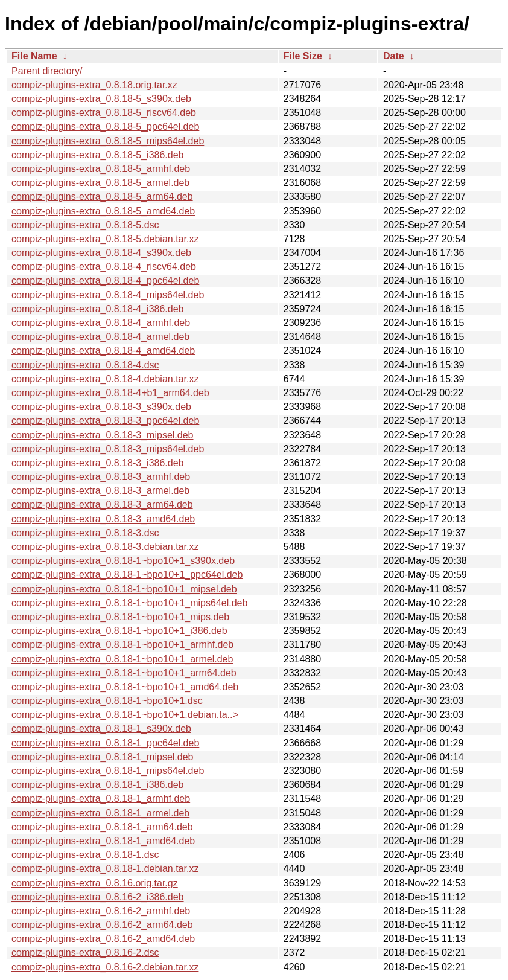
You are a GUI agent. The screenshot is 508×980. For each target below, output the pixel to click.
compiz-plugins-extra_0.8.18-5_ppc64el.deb (105, 127)
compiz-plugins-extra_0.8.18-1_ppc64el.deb (105, 743)
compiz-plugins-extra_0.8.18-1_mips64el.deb (108, 771)
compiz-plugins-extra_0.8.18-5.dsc (85, 225)
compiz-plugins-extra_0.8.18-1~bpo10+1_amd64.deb (125, 687)
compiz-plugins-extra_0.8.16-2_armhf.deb (101, 911)
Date (394, 56)
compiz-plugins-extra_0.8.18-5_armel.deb (100, 183)
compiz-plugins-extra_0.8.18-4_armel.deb (100, 337)
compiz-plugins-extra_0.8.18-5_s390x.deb (101, 99)
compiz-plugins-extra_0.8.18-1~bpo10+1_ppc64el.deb (127, 575)
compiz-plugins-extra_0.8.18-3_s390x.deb (101, 407)
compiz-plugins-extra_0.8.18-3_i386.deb (98, 463)
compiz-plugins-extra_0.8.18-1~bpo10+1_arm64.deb (124, 673)
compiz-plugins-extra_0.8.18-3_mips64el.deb (108, 449)
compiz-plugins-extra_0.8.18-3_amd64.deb (103, 519)
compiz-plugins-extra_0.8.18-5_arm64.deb (102, 197)
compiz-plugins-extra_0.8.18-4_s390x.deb (101, 253)
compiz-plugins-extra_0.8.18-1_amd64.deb (103, 841)
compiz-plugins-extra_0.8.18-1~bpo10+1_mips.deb (120, 617)
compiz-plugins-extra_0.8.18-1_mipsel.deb (103, 757)
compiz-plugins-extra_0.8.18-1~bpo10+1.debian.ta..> (125, 715)
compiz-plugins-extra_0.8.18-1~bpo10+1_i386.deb (119, 631)
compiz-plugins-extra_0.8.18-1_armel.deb (100, 813)
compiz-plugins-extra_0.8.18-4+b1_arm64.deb (110, 393)
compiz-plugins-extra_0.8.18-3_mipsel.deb (103, 435)
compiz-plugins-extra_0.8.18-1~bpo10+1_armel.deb (122, 659)
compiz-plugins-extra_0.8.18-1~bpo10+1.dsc (107, 701)
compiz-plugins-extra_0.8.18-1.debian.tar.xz (105, 869)
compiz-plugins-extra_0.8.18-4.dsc (85, 365)
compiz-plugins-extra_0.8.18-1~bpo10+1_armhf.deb (122, 645)
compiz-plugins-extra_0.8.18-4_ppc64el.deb (105, 280)
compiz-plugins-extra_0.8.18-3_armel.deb (100, 491)
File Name (34, 56)
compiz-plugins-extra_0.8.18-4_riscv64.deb (104, 267)
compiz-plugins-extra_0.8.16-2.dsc (85, 953)
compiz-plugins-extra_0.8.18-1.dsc (85, 855)
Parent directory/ (47, 71)
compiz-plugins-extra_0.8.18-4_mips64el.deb (108, 295)
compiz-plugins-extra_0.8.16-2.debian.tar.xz (105, 967)
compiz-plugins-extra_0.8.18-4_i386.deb (98, 309)
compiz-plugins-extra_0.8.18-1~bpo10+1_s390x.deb (123, 561)
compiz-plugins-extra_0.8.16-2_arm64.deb (102, 925)
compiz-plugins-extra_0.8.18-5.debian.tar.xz (105, 239)
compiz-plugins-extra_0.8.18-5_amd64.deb (103, 211)
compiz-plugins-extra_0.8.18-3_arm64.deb (102, 504)
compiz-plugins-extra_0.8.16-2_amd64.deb (103, 939)
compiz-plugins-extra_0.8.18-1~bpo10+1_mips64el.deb (129, 603)
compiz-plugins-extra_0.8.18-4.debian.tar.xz (105, 379)
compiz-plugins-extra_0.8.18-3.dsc (85, 533)
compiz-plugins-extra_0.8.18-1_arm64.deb (102, 827)
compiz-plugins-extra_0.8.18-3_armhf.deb (101, 477)
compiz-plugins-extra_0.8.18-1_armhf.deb (101, 799)
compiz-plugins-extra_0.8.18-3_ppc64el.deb (105, 421)
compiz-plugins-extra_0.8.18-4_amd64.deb (103, 351)
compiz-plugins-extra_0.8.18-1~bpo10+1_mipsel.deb (124, 589)
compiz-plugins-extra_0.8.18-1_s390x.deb (101, 729)
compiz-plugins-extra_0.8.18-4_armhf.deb (101, 323)
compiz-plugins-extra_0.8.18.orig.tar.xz (94, 85)
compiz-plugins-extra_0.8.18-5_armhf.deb (101, 169)
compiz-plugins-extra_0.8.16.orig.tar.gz (95, 883)
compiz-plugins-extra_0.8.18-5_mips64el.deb (108, 141)
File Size (303, 56)
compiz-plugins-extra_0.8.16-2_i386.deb (98, 897)
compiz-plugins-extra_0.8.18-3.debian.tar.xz (105, 547)
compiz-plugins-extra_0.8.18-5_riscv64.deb (104, 113)
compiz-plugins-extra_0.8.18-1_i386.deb (98, 785)
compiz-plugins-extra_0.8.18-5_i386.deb (98, 155)
